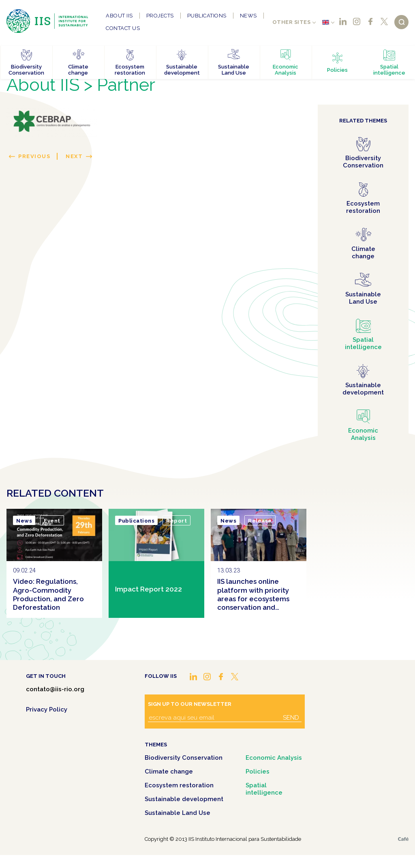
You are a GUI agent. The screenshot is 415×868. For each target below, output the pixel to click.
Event (52, 521)
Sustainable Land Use (178, 813)
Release (260, 521)
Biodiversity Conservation (184, 758)
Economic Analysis (274, 758)
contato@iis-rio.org (55, 689)
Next (74, 156)
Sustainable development (184, 799)
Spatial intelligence (264, 789)
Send (291, 718)
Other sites (292, 22)
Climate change (169, 772)
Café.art (403, 839)
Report (176, 521)
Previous (34, 156)
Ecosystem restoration (179, 785)
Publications (207, 16)
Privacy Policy (47, 709)
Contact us (123, 28)
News (248, 16)
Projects (160, 16)
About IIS (119, 16)
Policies (258, 772)
